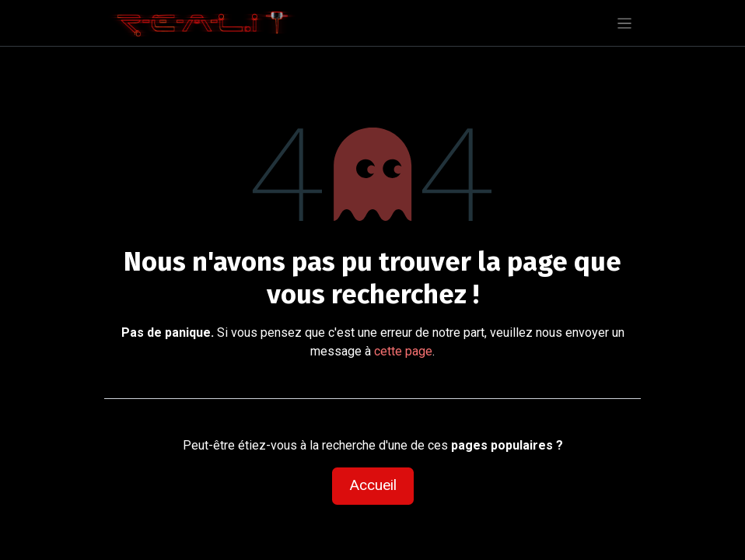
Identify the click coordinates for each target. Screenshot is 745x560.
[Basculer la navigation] (625, 23)
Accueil (373, 485)
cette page (403, 351)
